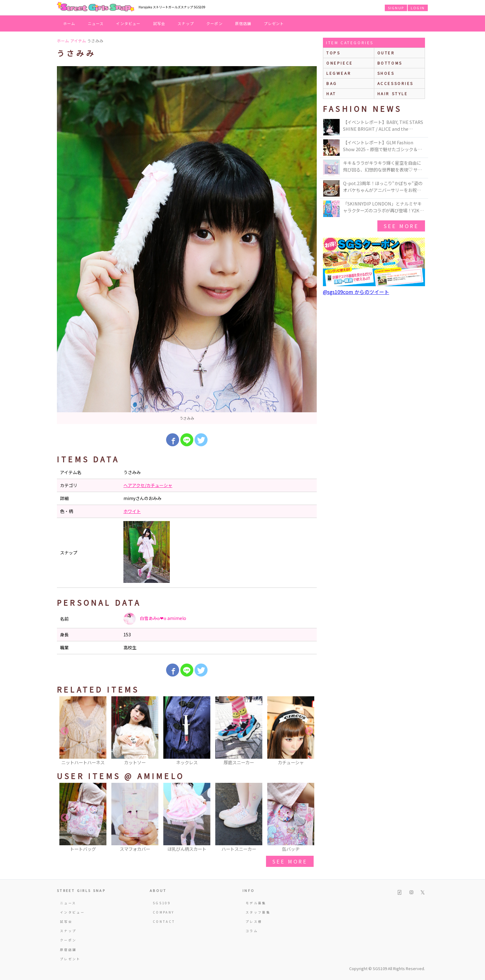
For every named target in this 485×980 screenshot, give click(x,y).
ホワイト (132, 511)
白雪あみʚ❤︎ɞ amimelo (155, 619)
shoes (386, 73)
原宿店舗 (243, 23)
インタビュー (128, 23)
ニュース (96, 23)
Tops (333, 53)
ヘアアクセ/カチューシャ (148, 485)
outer (386, 53)
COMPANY (164, 912)
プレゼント (274, 23)
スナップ (186, 23)
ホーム (69, 23)
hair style (393, 93)
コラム (252, 931)
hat (331, 93)
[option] (187, 245)
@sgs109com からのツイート (356, 292)
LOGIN (418, 8)
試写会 (159, 23)
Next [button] (309, 731)
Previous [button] (65, 731)
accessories (396, 83)
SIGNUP (396, 8)
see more (290, 861)
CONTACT (164, 921)
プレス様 (254, 921)
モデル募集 (256, 903)
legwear (339, 73)
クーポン (215, 23)
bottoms (390, 63)
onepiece (340, 63)
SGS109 (162, 903)
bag (332, 83)
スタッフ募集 (258, 912)
